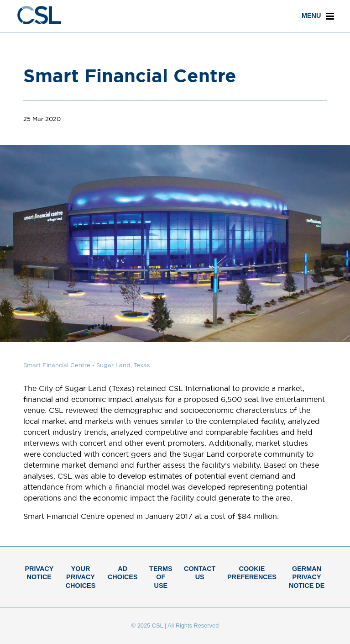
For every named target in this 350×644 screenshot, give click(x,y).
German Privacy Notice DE (307, 577)
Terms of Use (161, 577)
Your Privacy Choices (81, 577)
